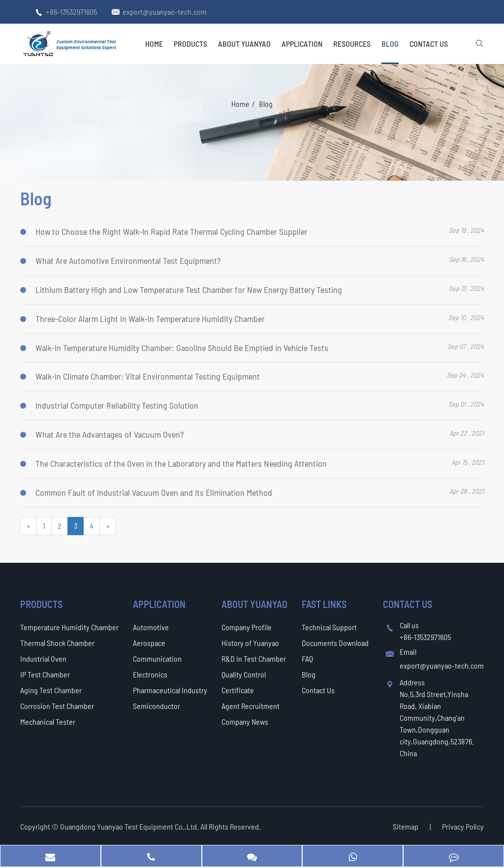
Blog (390, 44)
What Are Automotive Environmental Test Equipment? (128, 260)
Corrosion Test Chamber (57, 706)
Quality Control (244, 674)
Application (302, 44)
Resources (352, 44)
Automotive (151, 627)
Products (190, 44)
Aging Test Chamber (51, 690)
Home (154, 44)
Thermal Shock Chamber (57, 643)
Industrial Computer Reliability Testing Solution (117, 405)
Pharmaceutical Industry (170, 690)
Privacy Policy (463, 826)
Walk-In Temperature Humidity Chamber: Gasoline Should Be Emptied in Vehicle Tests (182, 348)
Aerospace (149, 643)
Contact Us (429, 44)
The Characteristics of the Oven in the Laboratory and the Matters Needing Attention (181, 463)
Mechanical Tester (48, 722)
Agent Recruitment (251, 706)
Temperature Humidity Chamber (69, 627)
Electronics (150, 674)
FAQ (307, 659)
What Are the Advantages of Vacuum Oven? (110, 434)
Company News (245, 722)
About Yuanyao (244, 44)
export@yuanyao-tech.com (165, 12)
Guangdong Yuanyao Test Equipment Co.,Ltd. (130, 826)
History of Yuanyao (250, 643)
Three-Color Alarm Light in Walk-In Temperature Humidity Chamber (150, 319)
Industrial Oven (43, 659)
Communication (157, 659)
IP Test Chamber (45, 674)
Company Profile (247, 627)
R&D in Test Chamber (254, 659)
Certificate (238, 690)
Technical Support (329, 627)
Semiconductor (157, 706)
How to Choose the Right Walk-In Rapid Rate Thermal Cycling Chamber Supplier (172, 232)
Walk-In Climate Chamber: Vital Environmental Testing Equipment (148, 377)
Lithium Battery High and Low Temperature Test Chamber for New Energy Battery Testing (189, 289)
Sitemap (406, 826)
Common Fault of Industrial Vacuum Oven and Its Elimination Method (154, 492)
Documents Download (335, 643)
